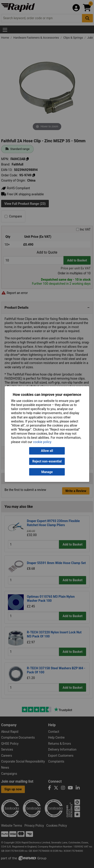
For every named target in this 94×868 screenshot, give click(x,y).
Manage (47, 472)
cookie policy (42, 442)
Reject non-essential (47, 461)
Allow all (47, 451)
